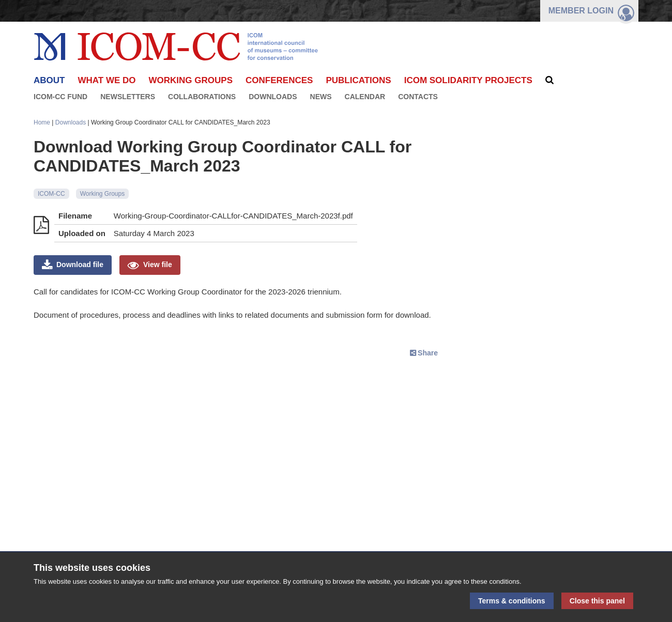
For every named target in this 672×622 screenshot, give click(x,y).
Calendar (365, 97)
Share (428, 353)
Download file (80, 265)
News (321, 97)
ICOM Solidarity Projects (468, 80)
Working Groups (191, 80)
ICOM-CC (51, 194)
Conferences (279, 80)
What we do (106, 80)
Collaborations (202, 97)
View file (158, 265)
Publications (358, 80)
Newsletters (128, 97)
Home (42, 122)
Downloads (273, 97)
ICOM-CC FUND (60, 97)
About (49, 80)
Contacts (418, 97)
